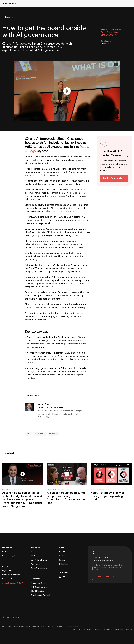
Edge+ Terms (119, 629)
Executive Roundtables (11, 575)
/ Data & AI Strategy (18, 489)
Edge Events (7, 571)
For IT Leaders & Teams (11, 552)
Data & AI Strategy (109, 35)
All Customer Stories (38, 583)
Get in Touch (64, 564)
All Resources (36, 552)
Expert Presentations (109, 32)
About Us (63, 552)
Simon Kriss (106, 44)
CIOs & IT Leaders (37, 591)
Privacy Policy (76, 629)
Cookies (129, 629)
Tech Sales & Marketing (40, 587)
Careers (62, 560)
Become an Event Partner (12, 579)
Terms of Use (88, 629)
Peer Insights (7, 489)
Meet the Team (65, 556)
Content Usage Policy (104, 629)
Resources (10, 4)
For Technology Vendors (12, 556)
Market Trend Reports (39, 560)
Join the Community (112, 178)
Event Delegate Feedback (41, 595)
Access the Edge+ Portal (12, 583)
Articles (94, 489)
